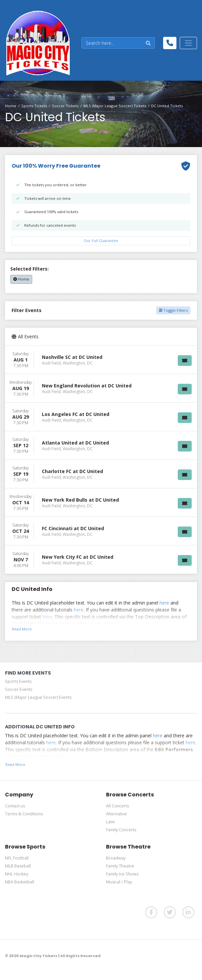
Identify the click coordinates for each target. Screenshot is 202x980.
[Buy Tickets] (185, 361)
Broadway (116, 858)
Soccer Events (19, 689)
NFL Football (17, 858)
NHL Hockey (17, 874)
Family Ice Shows (122, 874)
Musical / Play (119, 882)
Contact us (15, 806)
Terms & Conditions (24, 814)
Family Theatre (120, 866)
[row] (101, 360)
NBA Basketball (20, 882)
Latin (110, 822)
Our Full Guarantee (101, 241)
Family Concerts (121, 830)
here (164, 603)
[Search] (112, 43)
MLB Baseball (18, 866)
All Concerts (117, 806)
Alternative (116, 814)
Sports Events (18, 681)
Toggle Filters (173, 310)
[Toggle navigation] (188, 43)
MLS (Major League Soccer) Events (38, 697)
